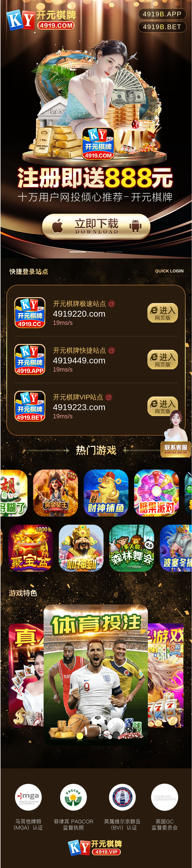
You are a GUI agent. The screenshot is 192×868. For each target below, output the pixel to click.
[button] (78, 252)
